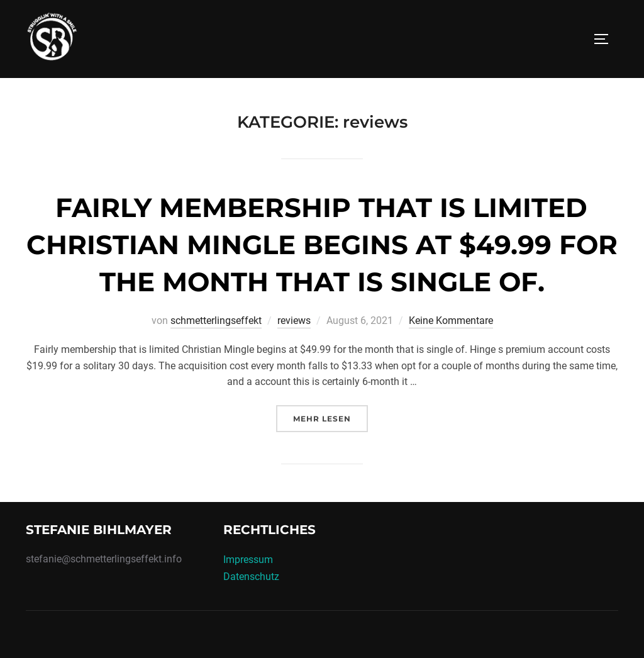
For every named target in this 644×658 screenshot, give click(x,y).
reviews (294, 321)
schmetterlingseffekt (216, 321)
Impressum (248, 560)
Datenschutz (251, 577)
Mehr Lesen (330, 418)
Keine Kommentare (451, 321)
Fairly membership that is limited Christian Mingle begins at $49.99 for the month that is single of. (322, 245)
